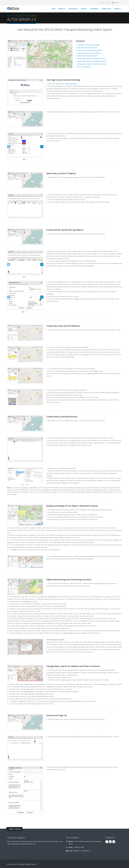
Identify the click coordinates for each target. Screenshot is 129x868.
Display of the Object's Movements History (91, 59)
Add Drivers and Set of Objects (87, 48)
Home (9, 16)
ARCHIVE (84, 9)
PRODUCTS (62, 9)
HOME (53, 9)
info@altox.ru (77, 851)
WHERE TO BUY (106, 9)
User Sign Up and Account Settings (88, 45)
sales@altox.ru (86, 851)
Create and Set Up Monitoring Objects (90, 50)
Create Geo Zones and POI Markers (89, 53)
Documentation (19, 16)
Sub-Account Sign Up (84, 67)
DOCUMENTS (94, 9)
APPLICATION (73, 9)
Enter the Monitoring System (68, 84)
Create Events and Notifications (88, 56)
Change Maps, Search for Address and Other (92, 64)
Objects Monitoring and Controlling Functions (92, 61)
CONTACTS (117, 9)
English (116, 3)
